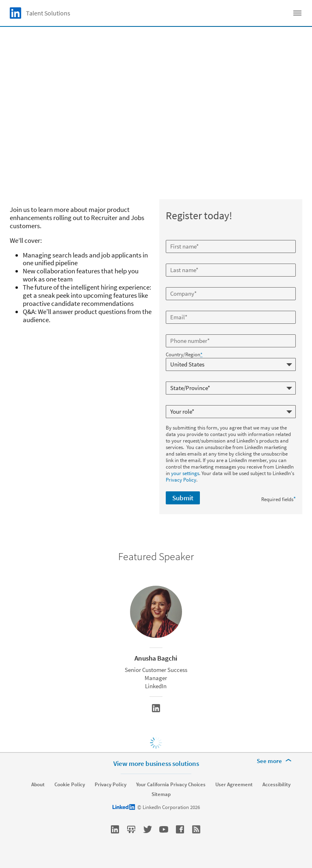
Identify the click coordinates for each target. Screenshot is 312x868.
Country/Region (184, 355)
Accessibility (276, 785)
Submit (183, 498)
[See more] (275, 761)
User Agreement (234, 785)
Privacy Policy (181, 480)
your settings (185, 473)
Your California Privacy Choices (171, 785)
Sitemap (161, 794)
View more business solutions (156, 763)
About (38, 785)
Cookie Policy (70, 785)
